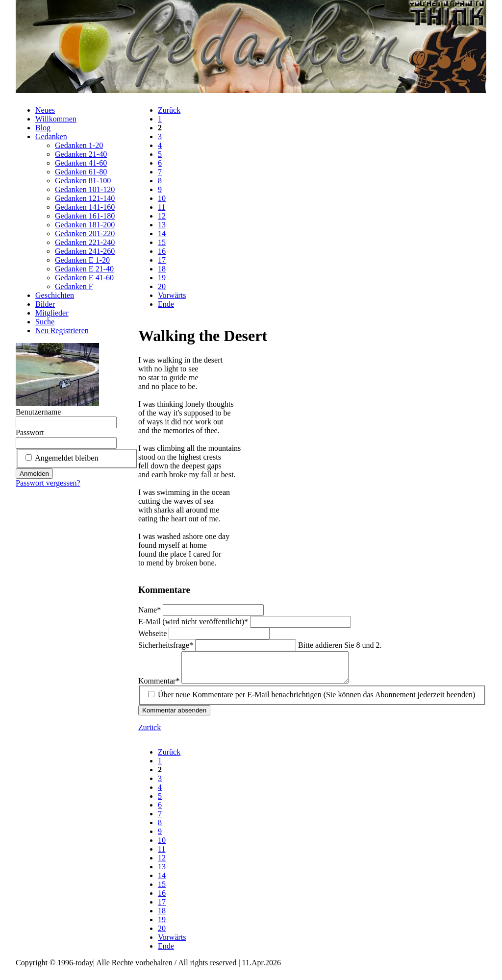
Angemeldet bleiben (66, 458)
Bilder (45, 304)
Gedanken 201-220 (85, 233)
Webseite (153, 633)
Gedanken (51, 136)
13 (162, 225)
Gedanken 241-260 (85, 251)
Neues (45, 110)
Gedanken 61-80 (81, 172)
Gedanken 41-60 (81, 163)
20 (162, 286)
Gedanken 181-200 (85, 225)
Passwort (30, 432)
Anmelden (34, 474)
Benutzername (38, 412)
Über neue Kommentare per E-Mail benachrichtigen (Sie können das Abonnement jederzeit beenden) (316, 700)
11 (162, 207)
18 (162, 269)
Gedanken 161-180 (85, 216)
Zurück (169, 110)
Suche (45, 322)
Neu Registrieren (62, 331)
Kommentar (160, 687)
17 (162, 260)
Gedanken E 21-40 (84, 269)
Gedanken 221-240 (85, 242)
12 (162, 216)
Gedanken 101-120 (85, 189)
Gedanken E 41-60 (84, 278)
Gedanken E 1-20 (82, 260)
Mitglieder (52, 313)
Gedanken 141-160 (85, 207)
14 (162, 233)
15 (162, 242)
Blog (43, 128)
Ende (166, 304)
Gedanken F (74, 286)
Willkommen (56, 119)
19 (162, 278)
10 (162, 198)
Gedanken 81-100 (83, 181)
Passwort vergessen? (48, 483)
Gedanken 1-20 (79, 145)
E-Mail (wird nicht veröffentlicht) (194, 622)
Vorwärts (172, 295)
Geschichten (55, 295)
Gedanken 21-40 (81, 154)
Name (151, 610)
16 (162, 251)
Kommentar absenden (174, 716)
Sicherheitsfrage (167, 645)
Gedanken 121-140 (85, 198)
